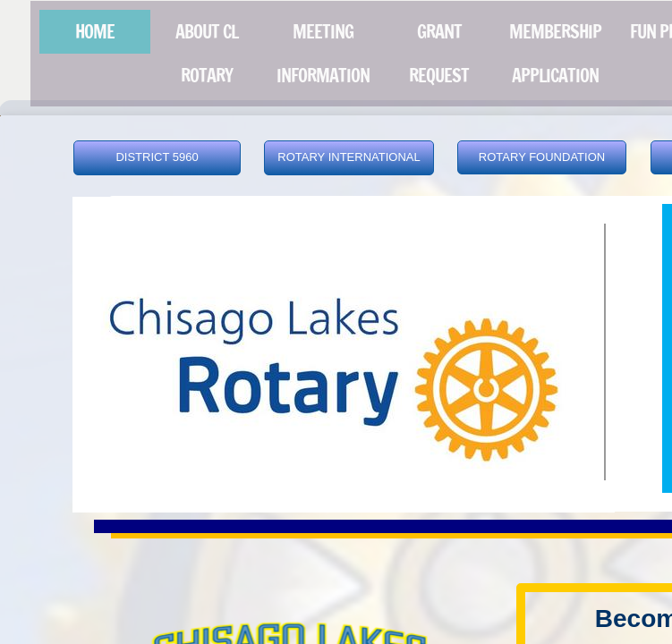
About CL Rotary (207, 54)
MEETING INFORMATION (323, 54)
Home (95, 32)
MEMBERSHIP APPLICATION (555, 54)
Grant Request (439, 54)
